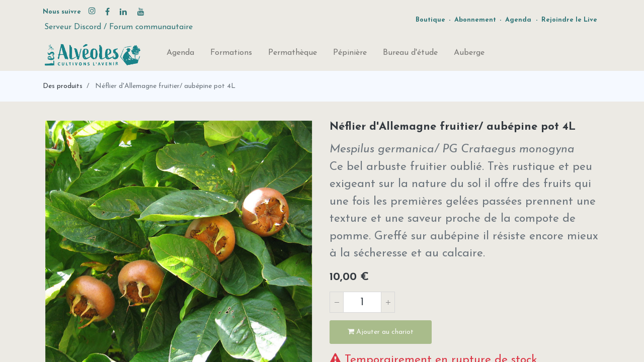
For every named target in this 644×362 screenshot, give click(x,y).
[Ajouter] (388, 302)
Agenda (518, 20)
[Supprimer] (337, 302)
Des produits (63, 86)
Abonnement (475, 20)
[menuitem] (180, 55)
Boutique (430, 20)
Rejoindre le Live (569, 20)
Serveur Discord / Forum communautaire (118, 27)
